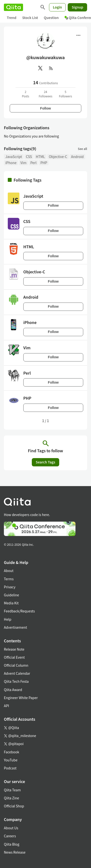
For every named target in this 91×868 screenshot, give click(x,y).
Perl (33, 163)
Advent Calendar (17, 673)
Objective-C (58, 157)
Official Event (14, 657)
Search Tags (45, 462)
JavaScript (14, 157)
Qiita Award (13, 690)
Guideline (12, 595)
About (9, 571)
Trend (12, 18)
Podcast (10, 768)
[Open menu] (78, 35)
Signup (77, 7)
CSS (29, 157)
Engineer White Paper (21, 698)
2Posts (25, 94)
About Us (11, 828)
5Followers (66, 94)
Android (77, 157)
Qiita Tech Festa (16, 681)
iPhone (11, 163)
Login (58, 7)
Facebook (12, 752)
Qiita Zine (12, 798)
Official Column (16, 665)
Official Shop (14, 806)
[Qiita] (13, 7)
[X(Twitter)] (40, 68)
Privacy (10, 587)
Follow (45, 108)
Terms (9, 579)
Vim (23, 163)
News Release (15, 852)
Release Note (14, 649)
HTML (41, 157)
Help (8, 619)
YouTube (11, 760)
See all (83, 149)
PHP (44, 163)
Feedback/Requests (19, 611)
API (6, 706)
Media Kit (11, 603)
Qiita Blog (12, 844)
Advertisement (16, 627)
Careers (10, 836)
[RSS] (51, 68)
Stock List (30, 18)
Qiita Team (12, 790)
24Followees (45, 94)
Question (51, 18)
